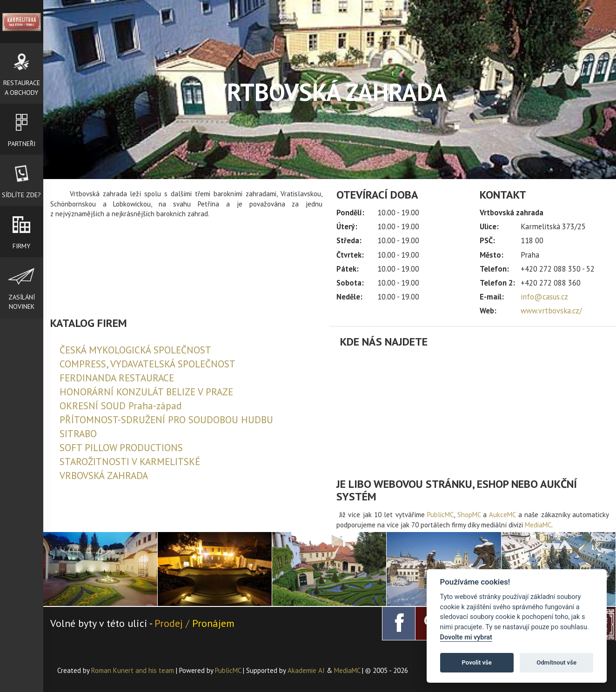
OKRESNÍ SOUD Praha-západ (121, 406)
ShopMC (469, 515)
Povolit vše (477, 662)
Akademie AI (306, 670)
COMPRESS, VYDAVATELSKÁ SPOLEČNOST (147, 364)
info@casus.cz (544, 297)
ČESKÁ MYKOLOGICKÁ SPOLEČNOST (135, 350)
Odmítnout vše (556, 662)
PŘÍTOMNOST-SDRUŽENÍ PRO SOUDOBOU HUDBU (166, 420)
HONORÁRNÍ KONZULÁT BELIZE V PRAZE (146, 392)
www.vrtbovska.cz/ (551, 311)
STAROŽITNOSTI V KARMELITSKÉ (130, 462)
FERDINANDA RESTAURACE (117, 378)
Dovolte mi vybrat (466, 637)
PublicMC (440, 515)
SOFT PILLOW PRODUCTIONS (121, 448)
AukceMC (502, 515)
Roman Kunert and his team (134, 670)
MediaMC (538, 525)
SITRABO (78, 434)
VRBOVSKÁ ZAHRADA (104, 476)
